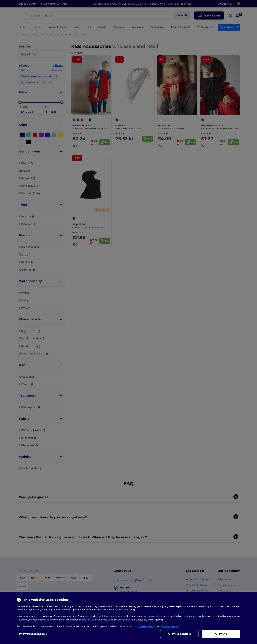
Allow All (221, 634)
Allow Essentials (179, 634)
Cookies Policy (147, 626)
